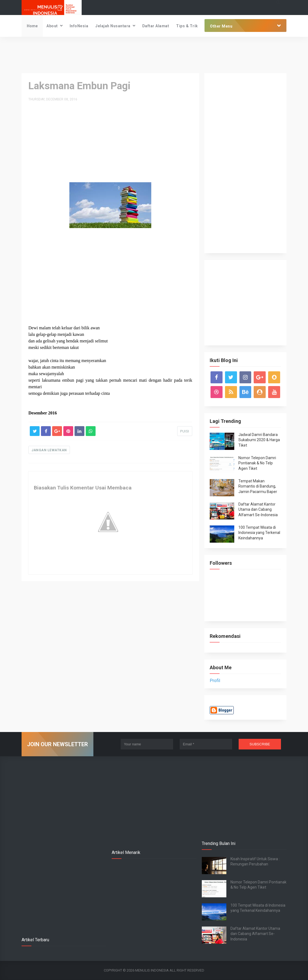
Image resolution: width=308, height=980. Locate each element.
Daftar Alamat (156, 26)
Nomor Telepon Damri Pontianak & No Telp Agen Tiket (257, 463)
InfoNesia (79, 26)
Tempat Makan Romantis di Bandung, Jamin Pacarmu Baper (258, 486)
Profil (215, 681)
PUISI (185, 431)
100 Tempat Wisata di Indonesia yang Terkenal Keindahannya (259, 533)
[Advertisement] (154, 55)
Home (32, 26)
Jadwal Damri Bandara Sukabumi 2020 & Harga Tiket (259, 440)
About (52, 26)
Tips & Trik (187, 26)
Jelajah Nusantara (113, 26)
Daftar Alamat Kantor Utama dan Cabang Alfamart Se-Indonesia (258, 510)
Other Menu (221, 26)
